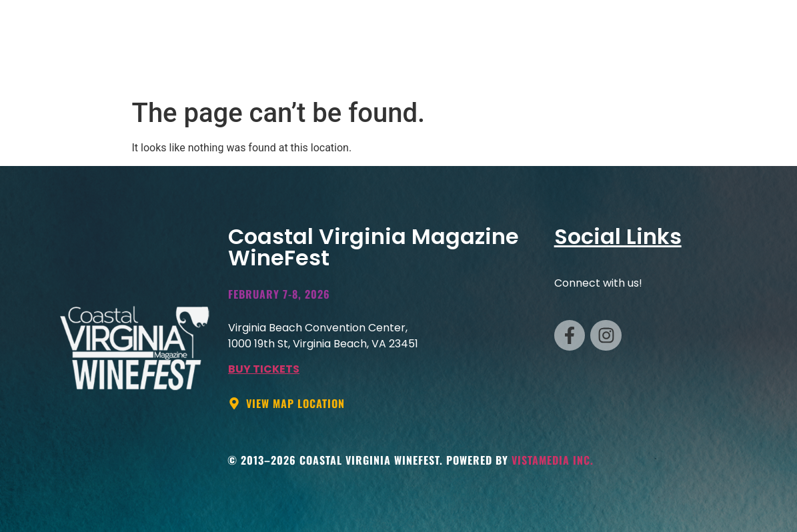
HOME (353, 64)
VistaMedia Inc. (553, 460)
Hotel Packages (597, 64)
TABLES (508, 64)
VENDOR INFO (429, 64)
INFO (680, 64)
